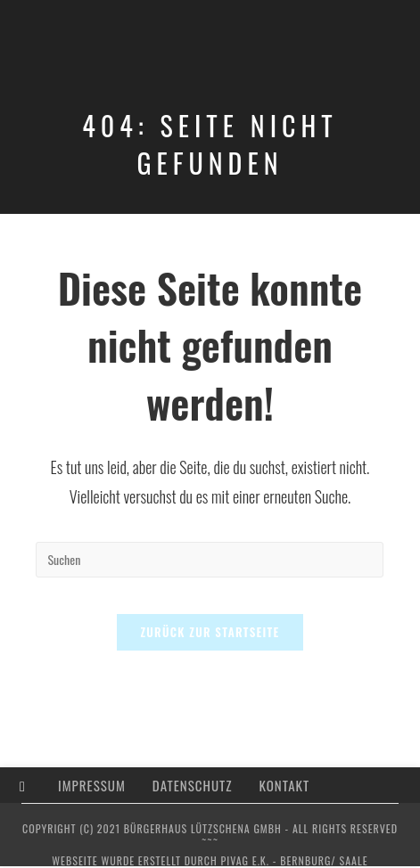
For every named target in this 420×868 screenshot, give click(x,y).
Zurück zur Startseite (210, 632)
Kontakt (285, 785)
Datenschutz (193, 785)
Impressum (92, 785)
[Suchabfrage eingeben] (210, 560)
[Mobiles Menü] (393, 33)
